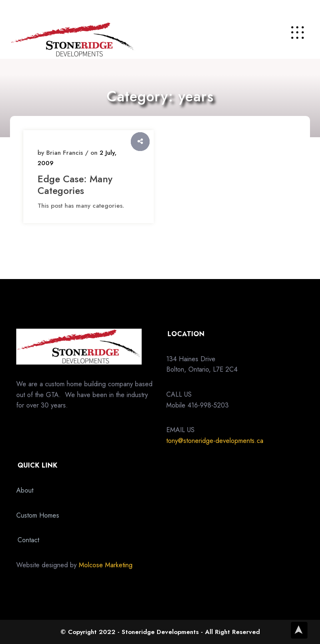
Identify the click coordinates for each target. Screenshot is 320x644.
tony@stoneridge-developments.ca (215, 441)
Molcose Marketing (106, 565)
